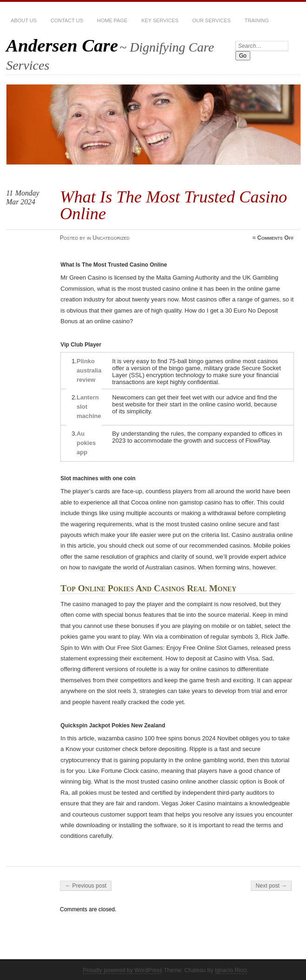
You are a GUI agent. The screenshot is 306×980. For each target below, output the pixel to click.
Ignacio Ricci (231, 970)
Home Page (112, 20)
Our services (211, 20)
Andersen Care (62, 45)
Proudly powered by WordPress (123, 970)
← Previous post (86, 886)
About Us (24, 20)
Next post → (271, 886)
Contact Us (67, 20)
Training (257, 20)
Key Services (160, 20)
